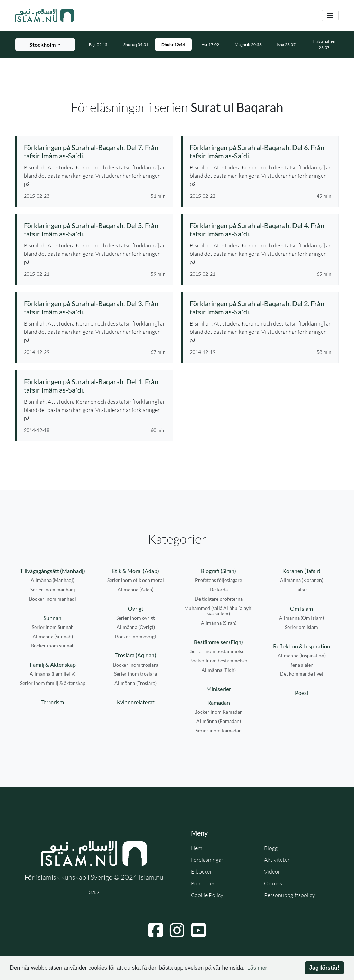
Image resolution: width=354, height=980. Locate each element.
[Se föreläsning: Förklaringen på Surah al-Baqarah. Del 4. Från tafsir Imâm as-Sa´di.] (261, 229)
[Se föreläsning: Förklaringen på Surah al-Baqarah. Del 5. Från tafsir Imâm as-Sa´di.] (95, 229)
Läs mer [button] (257, 968)
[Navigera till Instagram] (177, 930)
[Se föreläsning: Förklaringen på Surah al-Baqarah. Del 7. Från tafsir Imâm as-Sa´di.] (95, 151)
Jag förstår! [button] (324, 968)
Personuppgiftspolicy (290, 895)
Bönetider (203, 883)
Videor (272, 871)
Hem (197, 848)
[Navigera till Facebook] (156, 930)
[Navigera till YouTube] (198, 930)
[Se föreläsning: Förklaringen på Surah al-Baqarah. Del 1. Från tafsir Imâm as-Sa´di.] (95, 386)
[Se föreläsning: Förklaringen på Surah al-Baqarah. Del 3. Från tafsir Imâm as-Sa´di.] (95, 308)
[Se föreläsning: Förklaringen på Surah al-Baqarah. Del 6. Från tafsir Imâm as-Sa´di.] (261, 151)
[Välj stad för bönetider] (45, 45)
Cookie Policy (207, 895)
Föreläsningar (207, 860)
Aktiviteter (277, 860)
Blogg (271, 848)
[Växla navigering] (330, 16)
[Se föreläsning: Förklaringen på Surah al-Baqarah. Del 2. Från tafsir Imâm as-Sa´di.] (261, 308)
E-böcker (201, 871)
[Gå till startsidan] (45, 16)
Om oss (273, 883)
